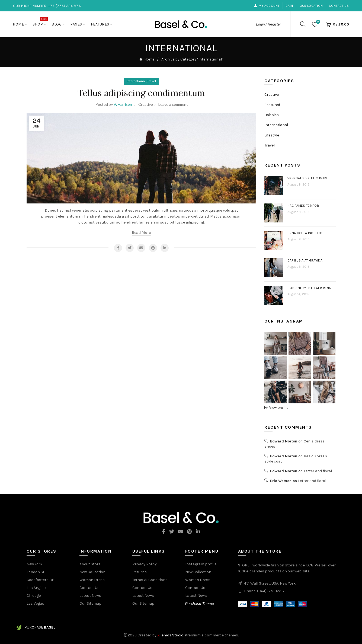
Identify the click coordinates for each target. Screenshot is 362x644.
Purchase (36, 627)
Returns (140, 572)
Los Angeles (37, 588)
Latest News (90, 596)
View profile (279, 408)
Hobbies (272, 115)
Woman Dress (92, 580)
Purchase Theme (200, 604)
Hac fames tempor (303, 206)
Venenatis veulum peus (307, 178)
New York (34, 564)
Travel (152, 81)
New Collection (92, 572)
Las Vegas (35, 603)
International (136, 81)
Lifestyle (272, 135)
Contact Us (339, 6)
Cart (289, 6)
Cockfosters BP (40, 580)
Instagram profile (201, 564)
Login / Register (269, 24)
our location (311, 6)
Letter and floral (318, 471)
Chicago (34, 596)
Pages (76, 24)
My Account (267, 6)
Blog (57, 24)
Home (18, 24)
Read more (141, 233)
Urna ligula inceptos (305, 233)
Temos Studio (170, 635)
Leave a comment (173, 104)
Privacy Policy (145, 564)
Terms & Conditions (150, 580)
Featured (272, 105)
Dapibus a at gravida (305, 260)
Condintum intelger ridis (309, 288)
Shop (39, 22)
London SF (36, 572)
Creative (146, 104)
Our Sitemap (90, 603)
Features (100, 24)
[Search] (303, 24)
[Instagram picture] (276, 343)
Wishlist (317, 22)
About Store (90, 564)
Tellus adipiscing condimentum (141, 93)
